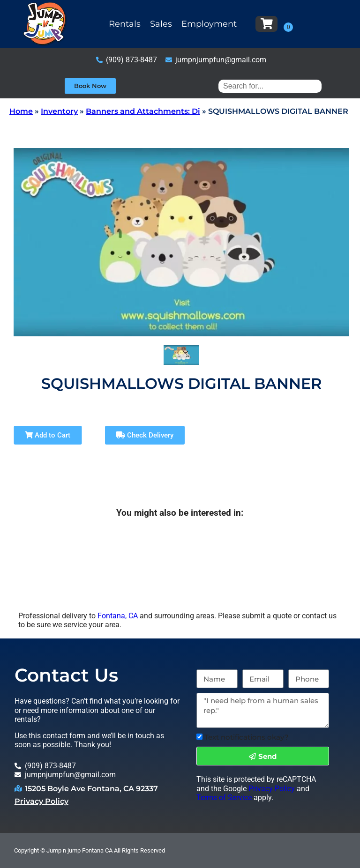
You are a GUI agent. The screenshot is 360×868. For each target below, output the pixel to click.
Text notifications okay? (247, 737)
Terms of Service (224, 798)
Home (21, 111)
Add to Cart (48, 435)
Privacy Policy (41, 801)
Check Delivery (145, 435)
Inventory (59, 111)
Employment (209, 24)
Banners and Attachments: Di (143, 111)
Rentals (125, 24)
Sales (161, 24)
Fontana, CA (118, 616)
